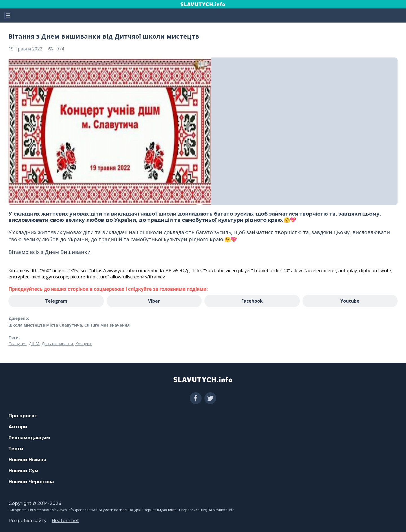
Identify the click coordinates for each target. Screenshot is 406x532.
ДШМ (34, 344)
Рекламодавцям (29, 438)
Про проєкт (23, 416)
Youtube (350, 301)
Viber (154, 301)
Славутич (17, 344)
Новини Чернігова (31, 482)
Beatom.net (65, 521)
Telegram (56, 301)
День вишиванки (57, 344)
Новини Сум (23, 471)
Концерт (83, 344)
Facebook (252, 301)
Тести (16, 449)
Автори (18, 427)
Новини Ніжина (27, 460)
